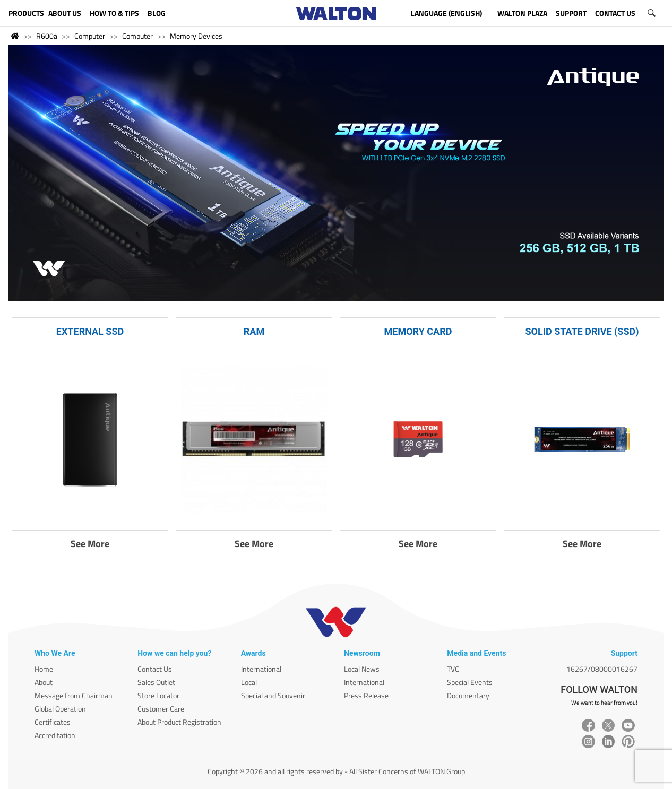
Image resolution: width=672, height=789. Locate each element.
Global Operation (60, 709)
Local (249, 682)
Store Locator (158, 695)
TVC (453, 669)
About (44, 682)
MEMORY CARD (418, 331)
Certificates (53, 722)
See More (90, 544)
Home (44, 669)
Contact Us (155, 669)
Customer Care (161, 709)
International (261, 669)
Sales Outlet (156, 682)
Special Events (470, 682)
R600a (47, 36)
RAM (254, 331)
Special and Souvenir (273, 695)
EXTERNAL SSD (90, 331)
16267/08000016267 (602, 669)
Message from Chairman (74, 695)
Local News (362, 669)
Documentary (468, 695)
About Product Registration (179, 722)
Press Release (366, 695)
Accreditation (55, 735)
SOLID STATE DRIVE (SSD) (582, 331)
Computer (90, 36)
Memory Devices (196, 36)
